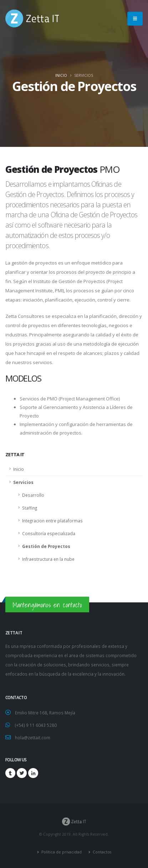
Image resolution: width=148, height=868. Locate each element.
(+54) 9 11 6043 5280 (36, 725)
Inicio (61, 75)
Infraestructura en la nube (48, 559)
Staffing (30, 508)
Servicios (23, 482)
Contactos (101, 852)
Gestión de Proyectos (46, 546)
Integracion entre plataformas (52, 521)
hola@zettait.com (33, 737)
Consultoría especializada (49, 533)
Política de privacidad (61, 852)
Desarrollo (33, 495)
